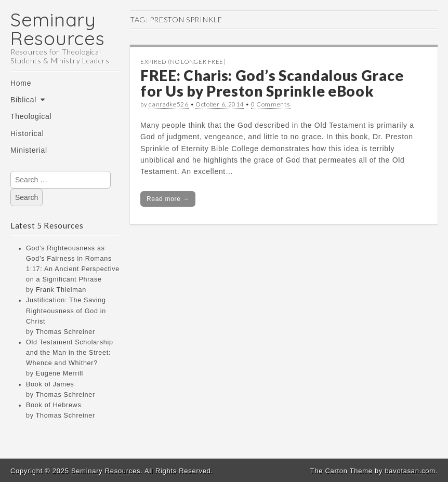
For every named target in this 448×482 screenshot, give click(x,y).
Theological (31, 116)
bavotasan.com (410, 471)
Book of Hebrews (54, 405)
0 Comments (271, 104)
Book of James (50, 384)
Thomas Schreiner (65, 332)
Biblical (23, 100)
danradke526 (169, 104)
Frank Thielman (61, 290)
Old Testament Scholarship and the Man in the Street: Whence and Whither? (70, 353)
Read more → (168, 199)
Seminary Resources (57, 29)
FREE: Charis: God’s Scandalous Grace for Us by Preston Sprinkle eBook (272, 83)
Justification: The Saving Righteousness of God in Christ (66, 311)
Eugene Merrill (60, 373)
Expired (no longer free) (183, 62)
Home (21, 83)
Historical (27, 133)
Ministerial (29, 150)
